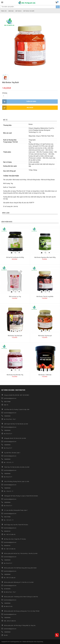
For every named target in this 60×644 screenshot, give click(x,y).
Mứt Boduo (18, 11)
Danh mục (11, 11)
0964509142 (6, 531)
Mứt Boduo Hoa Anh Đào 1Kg (15, 375)
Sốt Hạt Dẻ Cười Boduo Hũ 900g (15, 257)
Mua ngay (30, 108)
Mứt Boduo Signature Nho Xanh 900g (45, 257)
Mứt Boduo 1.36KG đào (45, 375)
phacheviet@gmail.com (9, 398)
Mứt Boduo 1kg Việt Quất (15, 336)
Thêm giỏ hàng (31, 101)
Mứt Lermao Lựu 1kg (15, 297)
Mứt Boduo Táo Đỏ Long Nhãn (45, 297)
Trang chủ (4, 11)
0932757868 (6, 402)
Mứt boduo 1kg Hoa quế (45, 336)
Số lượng (5, 93)
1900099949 (6, 416)
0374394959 (6, 589)
